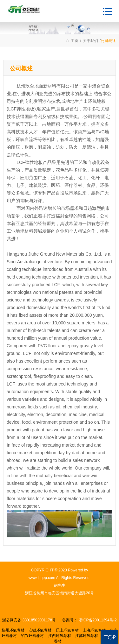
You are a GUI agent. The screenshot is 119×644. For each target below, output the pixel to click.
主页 (75, 41)
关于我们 (90, 41)
